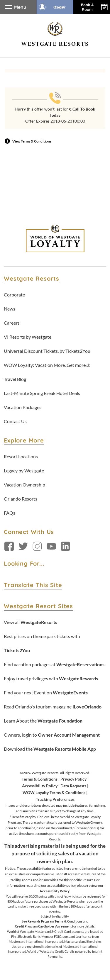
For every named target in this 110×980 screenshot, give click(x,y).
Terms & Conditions (40, 779)
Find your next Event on (46, 692)
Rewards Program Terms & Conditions (55, 921)
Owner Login (52, 7)
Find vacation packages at (54, 664)
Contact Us (15, 421)
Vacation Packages (23, 407)
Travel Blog (15, 379)
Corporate (14, 295)
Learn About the (43, 721)
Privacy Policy (73, 779)
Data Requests (73, 786)
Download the (50, 749)
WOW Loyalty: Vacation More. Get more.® (47, 365)
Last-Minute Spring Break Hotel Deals (42, 393)
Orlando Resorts (21, 499)
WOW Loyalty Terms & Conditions (54, 792)
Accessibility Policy (40, 786)
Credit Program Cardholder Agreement (43, 926)
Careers (12, 323)
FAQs (10, 513)
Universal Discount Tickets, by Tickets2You (47, 351)
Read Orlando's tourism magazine (53, 707)
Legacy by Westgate (24, 470)
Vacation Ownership (24, 485)
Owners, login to (52, 735)
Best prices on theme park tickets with (42, 643)
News (10, 309)
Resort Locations (21, 456)
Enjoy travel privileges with (51, 678)
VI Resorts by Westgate (28, 337)
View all (31, 622)
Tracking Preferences (55, 799)
